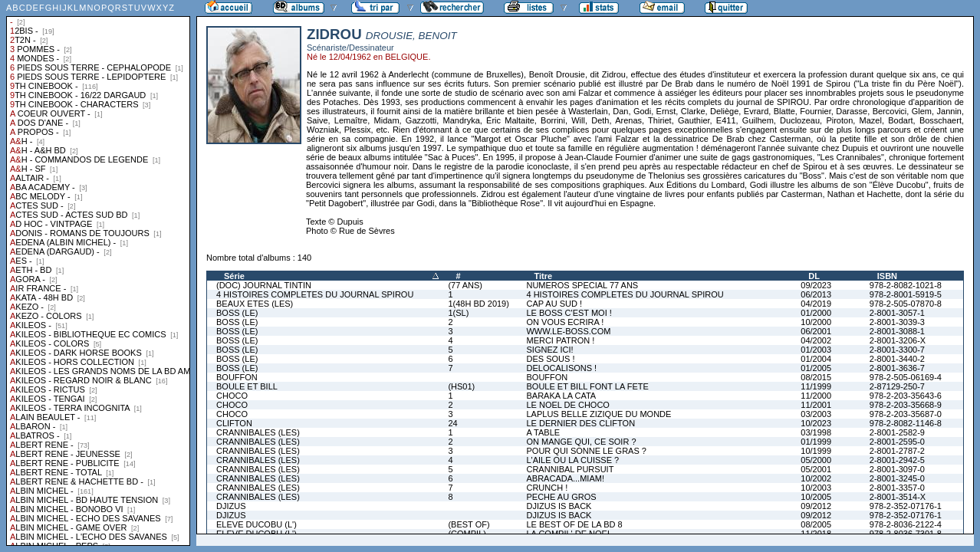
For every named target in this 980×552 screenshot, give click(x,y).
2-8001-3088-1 (897, 331)
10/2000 (816, 322)
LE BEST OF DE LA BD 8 (574, 524)
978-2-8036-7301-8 (906, 534)
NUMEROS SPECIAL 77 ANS (582, 285)
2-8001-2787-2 (897, 451)
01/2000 (816, 313)
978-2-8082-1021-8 (906, 285)
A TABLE (543, 432)
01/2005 (816, 368)
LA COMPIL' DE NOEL (569, 534)
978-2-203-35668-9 (906, 405)
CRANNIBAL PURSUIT (570, 469)
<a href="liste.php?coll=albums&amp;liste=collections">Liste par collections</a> (98, 273)
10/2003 (816, 488)
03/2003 (816, 414)
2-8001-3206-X (898, 340)
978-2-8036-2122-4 (906, 524)
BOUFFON (237, 377)
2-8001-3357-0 (897, 488)
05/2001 (816, 469)
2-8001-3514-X (898, 497)
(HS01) (461, 386)
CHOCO (232, 396)
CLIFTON (234, 423)
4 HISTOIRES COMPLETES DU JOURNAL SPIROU (315, 294)
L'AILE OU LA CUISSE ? (572, 460)
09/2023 (816, 285)
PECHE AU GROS (561, 497)
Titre (543, 276)
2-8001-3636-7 (897, 368)
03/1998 (816, 432)
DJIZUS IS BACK (559, 506)
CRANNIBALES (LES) (258, 432)
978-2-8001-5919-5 (906, 294)
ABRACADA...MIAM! (565, 478)
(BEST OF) (469, 524)
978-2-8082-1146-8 (906, 423)
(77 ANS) (465, 285)
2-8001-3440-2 (897, 359)
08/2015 (816, 377)
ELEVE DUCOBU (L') (257, 524)
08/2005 (816, 524)
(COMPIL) (467, 534)
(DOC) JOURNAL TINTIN (264, 285)
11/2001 (816, 405)
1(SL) (458, 313)
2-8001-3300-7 (897, 350)
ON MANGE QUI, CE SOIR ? (581, 442)
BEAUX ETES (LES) (255, 304)
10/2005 (816, 497)
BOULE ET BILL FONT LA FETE (587, 386)
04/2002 (816, 340)
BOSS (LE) (237, 313)
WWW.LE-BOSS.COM (568, 331)
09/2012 (816, 506)
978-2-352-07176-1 (906, 506)
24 (452, 423)
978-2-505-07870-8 (906, 304)
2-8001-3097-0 (897, 469)
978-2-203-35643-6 (906, 396)
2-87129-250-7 (897, 386)
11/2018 (816, 534)
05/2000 (816, 460)
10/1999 (816, 451)
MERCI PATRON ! (560, 340)
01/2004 (816, 359)
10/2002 (816, 478)
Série (234, 276)
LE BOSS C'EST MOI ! (569, 313)
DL (814, 276)
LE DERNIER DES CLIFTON (580, 423)
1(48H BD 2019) (478, 304)
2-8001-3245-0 (897, 478)
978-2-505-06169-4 (906, 377)
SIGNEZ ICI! (549, 350)
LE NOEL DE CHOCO (567, 405)
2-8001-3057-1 (897, 313)
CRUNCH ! (547, 488)
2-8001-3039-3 (897, 322)
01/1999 (816, 442)
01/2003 (816, 350)
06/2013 (816, 294)
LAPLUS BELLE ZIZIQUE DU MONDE (599, 414)
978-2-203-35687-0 (906, 414)
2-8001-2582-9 (897, 432)
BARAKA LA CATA (561, 396)
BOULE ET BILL (247, 386)
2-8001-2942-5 (897, 460)
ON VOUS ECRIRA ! (565, 322)
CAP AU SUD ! (554, 304)
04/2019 (816, 304)
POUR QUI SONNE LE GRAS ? (586, 451)
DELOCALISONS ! (561, 368)
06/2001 (816, 331)
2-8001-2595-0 (897, 442)
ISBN (887, 276)
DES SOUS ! (550, 359)
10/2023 (816, 423)
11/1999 (816, 386)
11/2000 (816, 396)
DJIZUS (231, 506)
